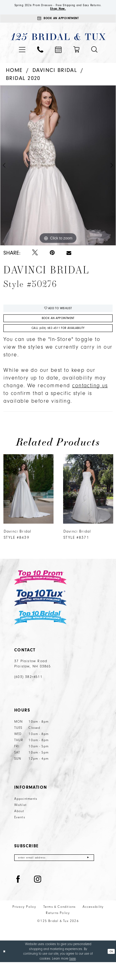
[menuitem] (22, 58)
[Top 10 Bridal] (40, 634)
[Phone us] (40, 58)
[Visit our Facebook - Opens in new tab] (18, 897)
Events (20, 833)
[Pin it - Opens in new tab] (52, 262)
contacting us (90, 402)
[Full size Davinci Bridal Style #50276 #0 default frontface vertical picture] (58, 174)
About (19, 827)
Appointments (26, 815)
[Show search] (94, 58)
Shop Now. (58, 15)
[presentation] (28, 505)
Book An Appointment (58, 331)
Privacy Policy (24, 925)
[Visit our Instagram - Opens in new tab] (38, 897)
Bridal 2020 (23, 87)
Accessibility (93, 925)
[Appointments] (58, 26)
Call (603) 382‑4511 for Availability (58, 343)
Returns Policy (58, 931)
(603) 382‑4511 (28, 693)
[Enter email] (54, 875)
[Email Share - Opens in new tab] (69, 262)
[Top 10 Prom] (40, 593)
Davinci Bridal (55, 79)
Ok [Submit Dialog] (110, 969)
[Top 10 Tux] (40, 614)
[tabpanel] (58, 174)
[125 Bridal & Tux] (58, 46)
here (73, 976)
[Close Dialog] (5, 969)
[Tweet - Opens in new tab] (35, 262)
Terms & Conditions (60, 925)
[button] (22, 58)
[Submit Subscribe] (88, 875)
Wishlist (20, 821)
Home (14, 79)
